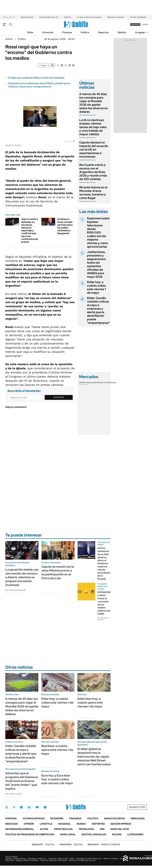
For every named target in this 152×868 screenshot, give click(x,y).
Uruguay (140, 32)
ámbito (9, 39)
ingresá (145, 24)
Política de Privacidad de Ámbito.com (30, 834)
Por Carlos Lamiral (14, 794)
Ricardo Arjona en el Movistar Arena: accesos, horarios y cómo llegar (93, 193)
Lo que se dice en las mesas (89, 17)
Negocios (103, 32)
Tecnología (86, 829)
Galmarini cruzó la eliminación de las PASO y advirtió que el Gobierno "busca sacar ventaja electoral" (39, 85)
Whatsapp (45, 807)
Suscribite (59, 397)
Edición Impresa (121, 824)
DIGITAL (43, 844)
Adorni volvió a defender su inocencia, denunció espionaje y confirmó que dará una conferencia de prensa (30, 230)
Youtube (37, 807)
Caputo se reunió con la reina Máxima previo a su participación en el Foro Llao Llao (58, 572)
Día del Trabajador (138, 17)
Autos (44, 829)
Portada (11, 818)
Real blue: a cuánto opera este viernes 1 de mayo (57, 750)
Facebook (14, 807)
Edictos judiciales (94, 834)
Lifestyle (46, 824)
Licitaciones (135, 834)
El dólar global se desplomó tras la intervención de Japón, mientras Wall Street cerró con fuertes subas (94, 757)
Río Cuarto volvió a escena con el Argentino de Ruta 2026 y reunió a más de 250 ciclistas (93, 172)
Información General (20, 829)
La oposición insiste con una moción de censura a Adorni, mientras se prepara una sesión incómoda (22, 577)
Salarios (68, 17)
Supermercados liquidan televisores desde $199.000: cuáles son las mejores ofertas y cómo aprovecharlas (98, 232)
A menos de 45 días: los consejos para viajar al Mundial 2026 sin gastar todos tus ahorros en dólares (94, 103)
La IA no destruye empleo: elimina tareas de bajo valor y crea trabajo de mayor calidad (93, 127)
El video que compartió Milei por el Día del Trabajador (36, 78)
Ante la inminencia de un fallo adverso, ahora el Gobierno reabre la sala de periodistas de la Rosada (104, 563)
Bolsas (92, 383)
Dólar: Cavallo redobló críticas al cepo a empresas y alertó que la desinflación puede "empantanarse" (98, 310)
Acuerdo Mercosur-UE (49, 17)
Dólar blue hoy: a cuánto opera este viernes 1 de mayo (90, 703)
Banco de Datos (115, 818)
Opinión (122, 32)
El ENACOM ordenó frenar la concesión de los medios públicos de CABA (104, 603)
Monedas (84, 383)
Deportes (98, 824)
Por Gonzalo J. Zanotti (103, 619)
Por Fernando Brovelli (15, 590)
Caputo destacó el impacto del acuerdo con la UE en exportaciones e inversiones (94, 150)
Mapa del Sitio (120, 829)
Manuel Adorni (27, 17)
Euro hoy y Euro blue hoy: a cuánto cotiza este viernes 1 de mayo (57, 779)
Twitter (7, 807)
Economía (48, 32)
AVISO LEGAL (68, 834)
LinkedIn (29, 807)
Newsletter (145, 32)
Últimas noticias (34, 818)
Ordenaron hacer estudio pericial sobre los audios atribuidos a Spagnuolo (65, 226)
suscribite (135, 24)
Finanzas (67, 32)
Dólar (30, 32)
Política (85, 32)
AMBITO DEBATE (104, 844)
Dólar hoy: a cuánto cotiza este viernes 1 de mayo (96, 287)
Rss (102, 829)
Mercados (138, 818)
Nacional (65, 824)
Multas (117, 834)
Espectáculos (63, 829)
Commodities (101, 383)
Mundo (81, 824)
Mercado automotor (116, 17)
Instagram (21, 807)
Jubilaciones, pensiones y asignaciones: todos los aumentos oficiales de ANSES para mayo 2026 (96, 264)
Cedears (112, 383)
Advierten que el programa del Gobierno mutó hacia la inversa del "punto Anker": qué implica (22, 781)
